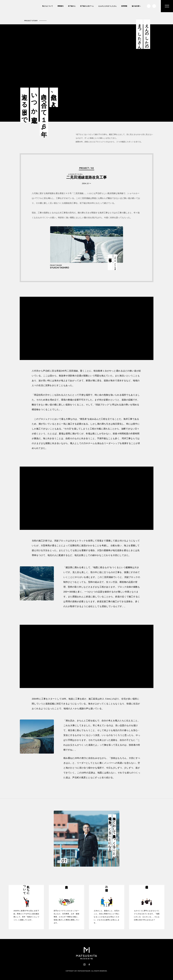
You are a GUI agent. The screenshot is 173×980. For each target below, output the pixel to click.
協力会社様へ (136, 6)
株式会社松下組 (14, 18)
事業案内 (60, 6)
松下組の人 (72, 6)
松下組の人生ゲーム (87, 6)
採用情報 (124, 6)
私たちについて (48, 6)
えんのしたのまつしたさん (107, 6)
